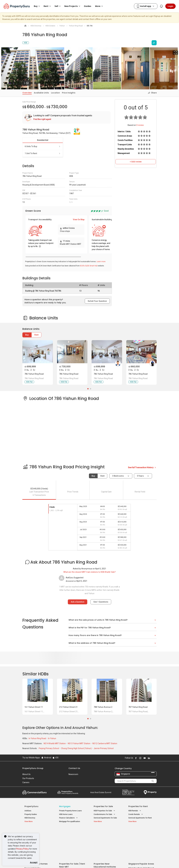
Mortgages (65, 806)
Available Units (41, 93)
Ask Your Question (97, 301)
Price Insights (69, 93)
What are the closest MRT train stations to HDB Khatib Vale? (89, 572)
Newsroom (73, 774)
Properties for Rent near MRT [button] (72, 842)
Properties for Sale (103, 806)
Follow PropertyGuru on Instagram (140, 758)
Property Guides (31, 814)
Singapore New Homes (36, 831)
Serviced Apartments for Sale (105, 818)
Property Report (128, 792)
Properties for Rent (138, 806)
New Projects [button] (73, 6)
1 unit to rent (43, 153)
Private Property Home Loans (70, 811)
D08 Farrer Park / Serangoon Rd (141, 845)
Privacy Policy (22, 849)
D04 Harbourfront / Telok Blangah (141, 835)
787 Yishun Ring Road (138, 707)
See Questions (101, 602)
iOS (55, 758)
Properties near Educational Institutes (105, 832)
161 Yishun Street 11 (34, 707)
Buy (27, 335)
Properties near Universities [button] (106, 838)
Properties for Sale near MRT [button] (72, 838)
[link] (66, 117)
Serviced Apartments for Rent (140, 818)
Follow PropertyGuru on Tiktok (156, 758)
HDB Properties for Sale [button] (105, 811)
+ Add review (136, 162)
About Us (26, 774)
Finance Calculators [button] (69, 818)
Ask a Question (78, 602)
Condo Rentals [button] (136, 814)
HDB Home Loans (66, 814)
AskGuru (28, 811)
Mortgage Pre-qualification (70, 821)
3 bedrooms (118, 476)
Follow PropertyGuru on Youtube (144, 758)
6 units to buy (43, 146)
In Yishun (52, 738)
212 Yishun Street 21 (68, 707)
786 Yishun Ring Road (34, 374)
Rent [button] (48, 6)
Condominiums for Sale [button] (105, 814)
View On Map (79, 220)
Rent (36, 335)
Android (46, 758)
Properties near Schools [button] (105, 842)
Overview (27, 93)
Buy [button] (37, 6)
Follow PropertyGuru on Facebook (136, 758)
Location (55, 93)
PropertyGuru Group (33, 768)
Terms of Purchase (87, 862)
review (140, 125)
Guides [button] (88, 6)
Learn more (101, 262)
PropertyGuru (31, 806)
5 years (140, 476)
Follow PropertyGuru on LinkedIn (149, 758)
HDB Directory (30, 818)
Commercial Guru (34, 792)
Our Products (28, 778)
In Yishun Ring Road (38, 738)
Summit (101, 792)
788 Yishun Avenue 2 (103, 707)
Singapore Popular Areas (141, 831)
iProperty (150, 792)
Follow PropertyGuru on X (152, 758)
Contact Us (74, 768)
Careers (26, 782)
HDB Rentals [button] (135, 811)
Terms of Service (53, 862)
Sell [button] (58, 6)
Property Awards (68, 792)
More (99, 6)
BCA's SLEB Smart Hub (89, 266)
